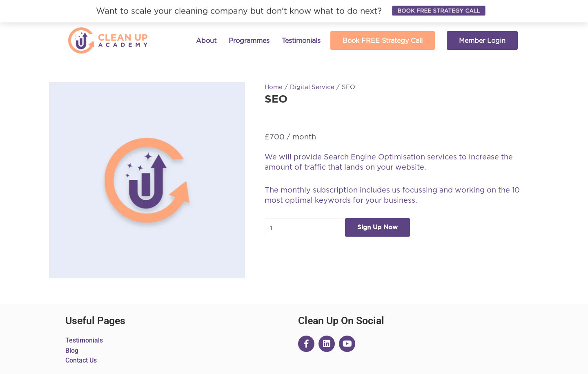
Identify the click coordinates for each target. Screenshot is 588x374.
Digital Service (312, 87)
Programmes (249, 40)
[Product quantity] (305, 228)
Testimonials (301, 40)
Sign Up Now (378, 227)
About (206, 40)
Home (274, 87)
